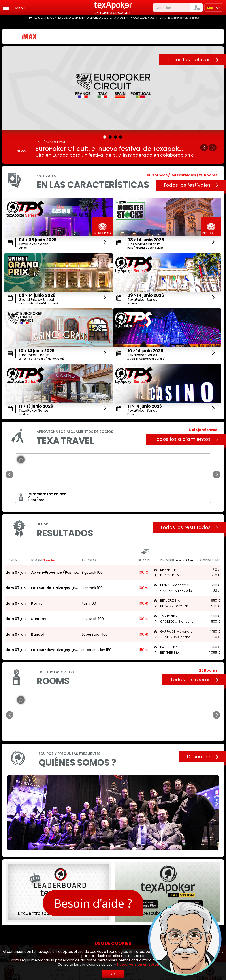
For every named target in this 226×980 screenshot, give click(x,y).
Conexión (163, 8)
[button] (105, 136)
